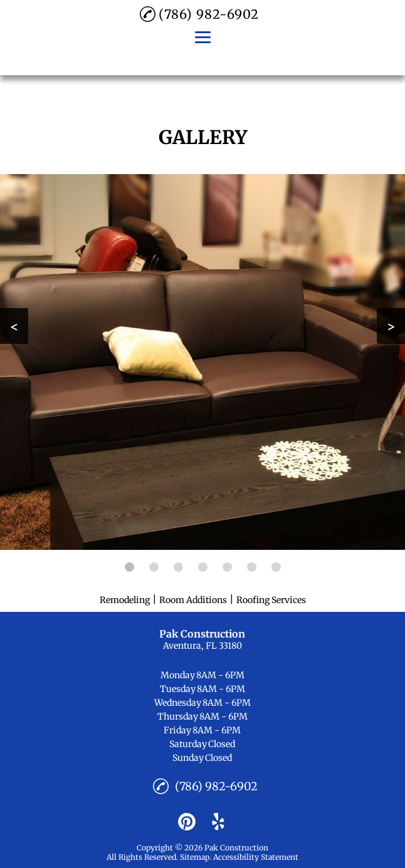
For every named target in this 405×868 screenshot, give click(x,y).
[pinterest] (187, 822)
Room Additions (193, 600)
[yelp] (218, 822)
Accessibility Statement (256, 857)
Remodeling (125, 600)
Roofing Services (271, 600)
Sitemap (195, 857)
